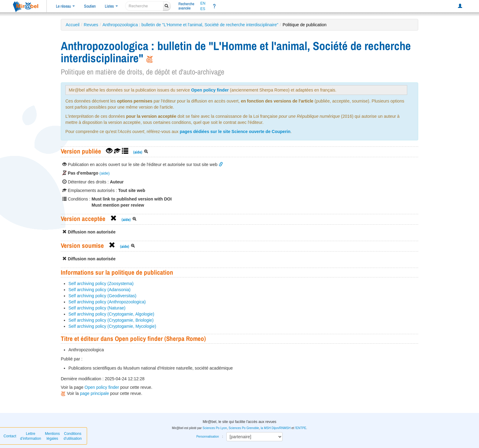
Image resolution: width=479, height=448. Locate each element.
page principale (95, 393)
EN (203, 3)
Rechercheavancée (186, 6)
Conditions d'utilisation (73, 436)
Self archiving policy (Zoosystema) (101, 284)
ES (203, 9)
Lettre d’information (31, 436)
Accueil (73, 25)
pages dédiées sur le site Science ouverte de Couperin (235, 132)
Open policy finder (210, 90)
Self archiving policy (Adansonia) (99, 290)
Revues (91, 25)
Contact (10, 436)
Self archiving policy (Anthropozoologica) (107, 302)
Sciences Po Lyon (215, 428)
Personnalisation (208, 437)
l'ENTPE (300, 428)
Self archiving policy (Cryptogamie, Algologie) (111, 314)
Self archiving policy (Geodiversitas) (102, 296)
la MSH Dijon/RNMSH (276, 428)
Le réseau (65, 6)
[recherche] (144, 6)
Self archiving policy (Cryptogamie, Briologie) (111, 320)
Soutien (90, 6)
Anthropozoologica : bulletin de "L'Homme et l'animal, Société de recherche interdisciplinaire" (190, 25)
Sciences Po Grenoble (244, 428)
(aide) (138, 152)
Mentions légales (52, 436)
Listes (111, 6)
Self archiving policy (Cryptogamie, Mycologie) (112, 326)
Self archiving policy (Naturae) (97, 308)
